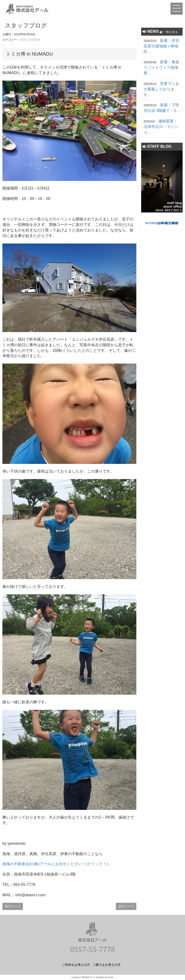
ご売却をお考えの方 (76, 965)
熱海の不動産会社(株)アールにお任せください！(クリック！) (55, 864)
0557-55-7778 (92, 949)
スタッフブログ (30, 40)
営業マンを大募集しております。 (161, 89)
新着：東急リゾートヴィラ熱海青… (161, 67)
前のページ (13, 906)
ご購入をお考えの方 (107, 965)
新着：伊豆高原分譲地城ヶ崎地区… (161, 46)
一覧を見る (171, 32)
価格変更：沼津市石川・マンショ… (161, 127)
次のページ (126, 906)
